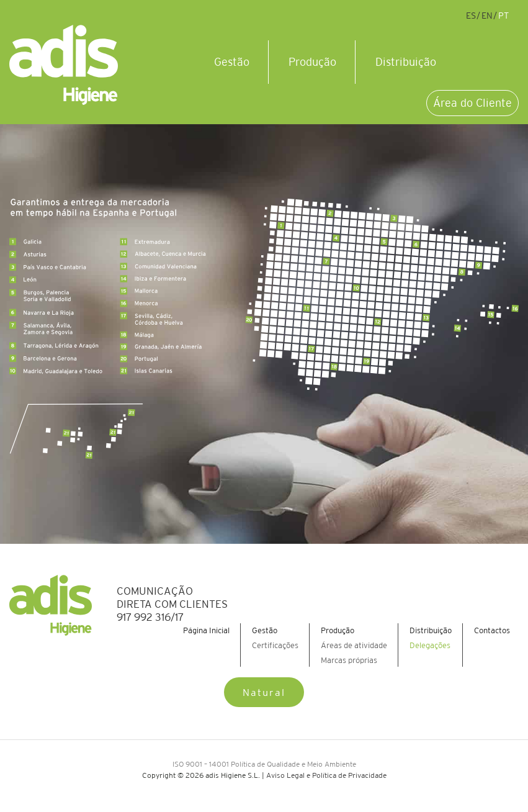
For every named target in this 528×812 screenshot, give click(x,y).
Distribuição (406, 62)
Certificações (275, 645)
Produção (312, 62)
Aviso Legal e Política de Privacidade (326, 775)
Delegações (430, 645)
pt (503, 16)
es (471, 16)
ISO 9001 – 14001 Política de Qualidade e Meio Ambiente (264, 764)
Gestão (232, 62)
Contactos (492, 630)
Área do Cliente (472, 103)
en (487, 16)
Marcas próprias (349, 660)
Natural (264, 692)
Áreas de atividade (354, 645)
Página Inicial (206, 630)
